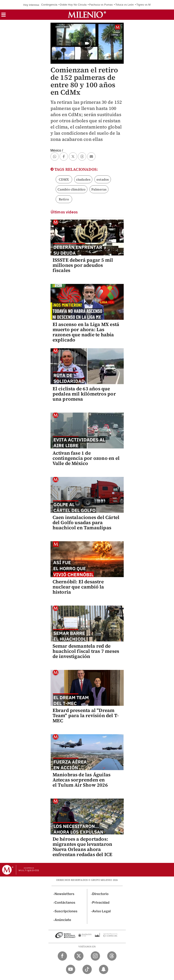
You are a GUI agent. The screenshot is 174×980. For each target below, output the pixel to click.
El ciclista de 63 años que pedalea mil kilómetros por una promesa (84, 394)
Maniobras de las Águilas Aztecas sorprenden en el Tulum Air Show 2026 (82, 780)
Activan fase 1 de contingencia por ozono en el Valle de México (86, 458)
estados (103, 179)
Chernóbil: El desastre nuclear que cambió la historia (78, 587)
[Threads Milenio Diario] (112, 956)
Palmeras (99, 189)
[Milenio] (87, 15)
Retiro (64, 199)
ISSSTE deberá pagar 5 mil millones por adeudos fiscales (83, 265)
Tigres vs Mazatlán (148, 5)
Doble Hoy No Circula (73, 5)
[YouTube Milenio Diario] (71, 969)
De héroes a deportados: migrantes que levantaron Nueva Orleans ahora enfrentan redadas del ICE (83, 847)
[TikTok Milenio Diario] (87, 969)
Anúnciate (63, 920)
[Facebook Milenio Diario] (62, 956)
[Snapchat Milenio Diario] (104, 969)
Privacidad (101, 903)
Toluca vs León (125, 5)
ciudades (83, 179)
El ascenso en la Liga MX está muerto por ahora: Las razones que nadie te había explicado (86, 332)
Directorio (100, 894)
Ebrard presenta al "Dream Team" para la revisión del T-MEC (86, 715)
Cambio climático (72, 189)
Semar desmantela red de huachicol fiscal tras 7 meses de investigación (86, 651)
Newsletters (65, 894)
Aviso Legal (101, 911)
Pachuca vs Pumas (101, 5)
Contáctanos (65, 903)
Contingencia (49, 5)
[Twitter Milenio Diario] (79, 956)
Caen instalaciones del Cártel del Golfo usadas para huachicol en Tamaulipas (86, 522)
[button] (4, 16)
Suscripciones (66, 911)
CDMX (64, 179)
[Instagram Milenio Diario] (95, 956)
